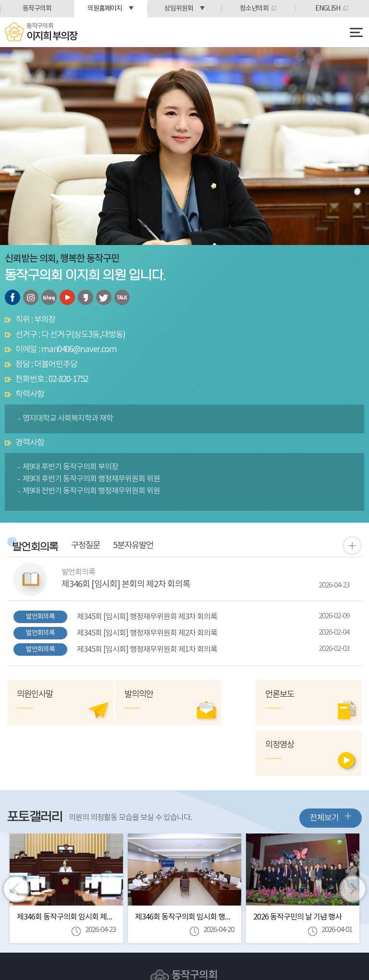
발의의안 (122, 695)
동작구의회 (37, 9)
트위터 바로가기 (104, 297)
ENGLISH (328, 9)
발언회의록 (37, 547)
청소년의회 (254, 9)
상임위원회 (179, 9)
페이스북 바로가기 (12, 297)
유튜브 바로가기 (67, 297)
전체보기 (331, 766)
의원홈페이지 (105, 9)
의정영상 (211, 695)
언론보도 (300, 695)
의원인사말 (36, 695)
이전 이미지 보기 (16, 839)
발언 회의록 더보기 (352, 546)
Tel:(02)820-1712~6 (170, 949)
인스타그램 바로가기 (31, 297)
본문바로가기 (0, 0)
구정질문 (91, 546)
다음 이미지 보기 (353, 839)
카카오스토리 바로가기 (86, 297)
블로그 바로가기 (49, 297)
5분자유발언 (143, 546)
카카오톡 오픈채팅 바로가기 (122, 297)
